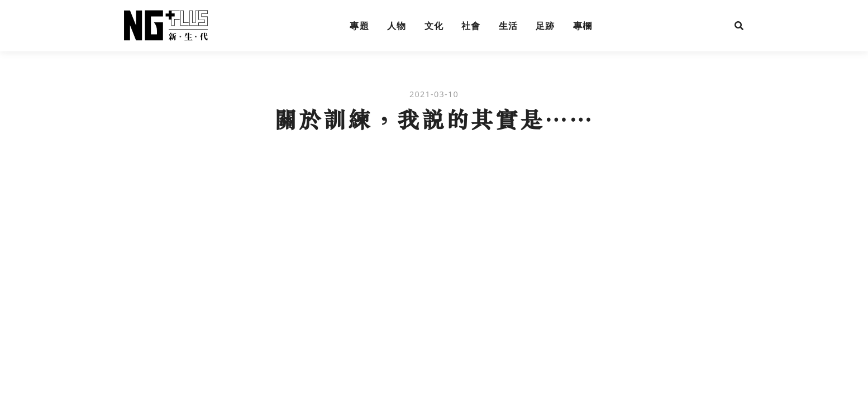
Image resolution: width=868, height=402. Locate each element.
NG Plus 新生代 (166, 26)
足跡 (545, 26)
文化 (434, 26)
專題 (359, 26)
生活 (509, 26)
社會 (471, 26)
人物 (397, 26)
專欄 (583, 26)
